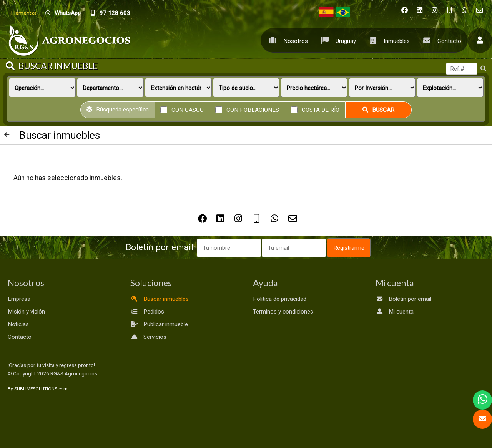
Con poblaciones (253, 110)
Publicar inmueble (159, 324)
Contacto (440, 40)
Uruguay (337, 40)
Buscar (378, 110)
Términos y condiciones (283, 312)
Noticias (18, 324)
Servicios (148, 337)
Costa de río (321, 110)
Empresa (19, 299)
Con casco (188, 110)
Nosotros (287, 40)
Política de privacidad (280, 299)
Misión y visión (26, 312)
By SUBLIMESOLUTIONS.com (38, 389)
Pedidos (147, 312)
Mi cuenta (395, 312)
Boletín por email (403, 299)
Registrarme (349, 248)
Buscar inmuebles (160, 299)
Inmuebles (388, 40)
